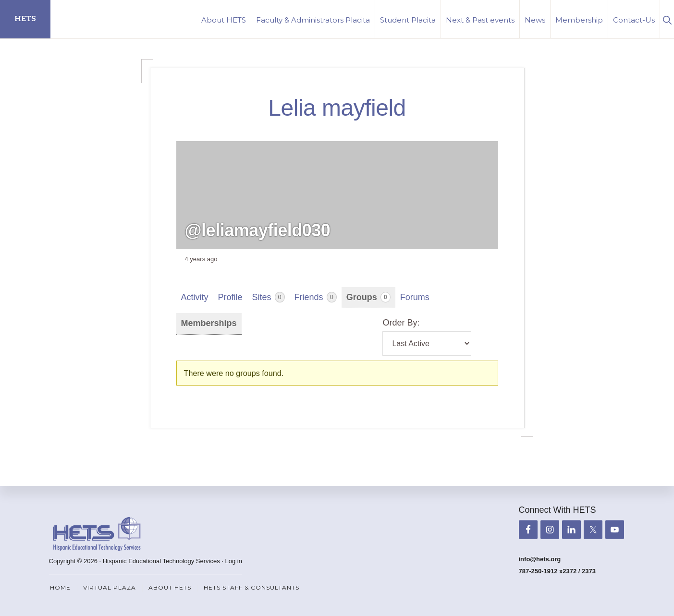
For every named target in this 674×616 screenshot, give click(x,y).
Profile (230, 297)
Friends (316, 297)
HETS (25, 19)
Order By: (401, 323)
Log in (234, 561)
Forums (415, 297)
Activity (195, 297)
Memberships (209, 323)
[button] (667, 19)
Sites (269, 297)
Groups (368, 297)
